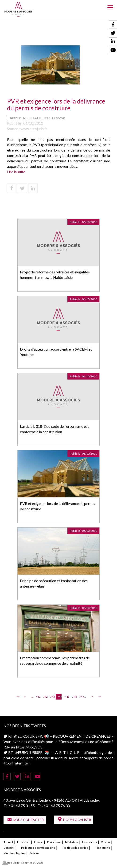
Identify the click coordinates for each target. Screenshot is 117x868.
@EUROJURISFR (28, 736)
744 (59, 697)
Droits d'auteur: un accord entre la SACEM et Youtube (56, 352)
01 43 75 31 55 (23, 806)
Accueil (8, 842)
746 (74, 697)
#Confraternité (16, 763)
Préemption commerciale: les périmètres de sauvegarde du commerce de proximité (55, 660)
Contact (8, 848)
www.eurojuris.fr (34, 129)
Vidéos (105, 842)
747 (81, 697)
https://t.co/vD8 (29, 747)
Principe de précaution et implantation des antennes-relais (54, 583)
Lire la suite (16, 172)
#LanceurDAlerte (65, 758)
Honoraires (90, 842)
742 (45, 697)
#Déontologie (95, 752)
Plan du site (103, 848)
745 (67, 697)
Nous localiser (77, 820)
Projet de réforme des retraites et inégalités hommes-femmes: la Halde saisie (55, 275)
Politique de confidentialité (38, 848)
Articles (34, 853)
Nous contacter (28, 820)
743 (52, 697)
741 (38, 697)
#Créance (103, 742)
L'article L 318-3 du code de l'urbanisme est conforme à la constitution (54, 429)
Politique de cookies (75, 848)
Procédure (54, 842)
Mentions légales (14, 853)
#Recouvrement (71, 742)
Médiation (72, 842)
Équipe (38, 842)
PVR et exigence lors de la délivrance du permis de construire (58, 506)
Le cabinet (23, 842)
